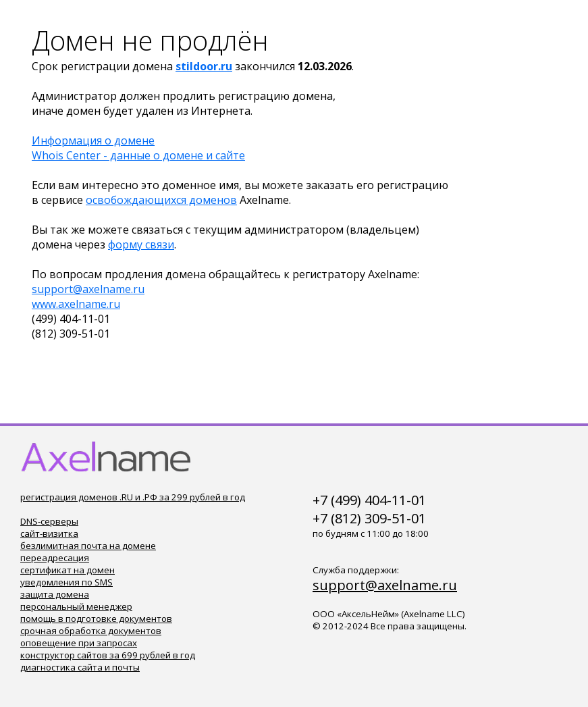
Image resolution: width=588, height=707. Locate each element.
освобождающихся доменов (161, 200)
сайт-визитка (49, 533)
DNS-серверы (49, 521)
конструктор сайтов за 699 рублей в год (108, 655)
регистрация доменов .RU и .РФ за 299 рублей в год (133, 497)
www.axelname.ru (76, 304)
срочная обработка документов (91, 631)
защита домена (55, 594)
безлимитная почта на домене (88, 546)
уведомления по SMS (66, 582)
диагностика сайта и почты (80, 667)
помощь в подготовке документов (96, 619)
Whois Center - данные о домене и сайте (138, 155)
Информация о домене (93, 140)
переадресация (55, 558)
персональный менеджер (76, 606)
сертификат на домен (68, 570)
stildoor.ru (204, 66)
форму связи (141, 244)
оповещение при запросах (79, 643)
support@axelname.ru (88, 289)
